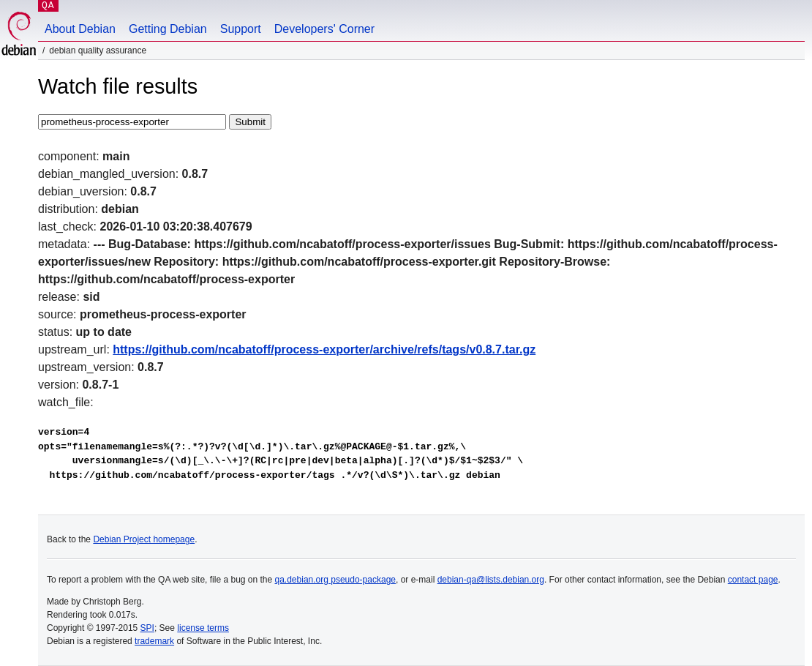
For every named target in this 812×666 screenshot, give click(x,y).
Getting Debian (168, 29)
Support (241, 29)
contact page (753, 580)
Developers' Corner (324, 29)
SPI (147, 628)
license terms (203, 628)
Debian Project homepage (144, 539)
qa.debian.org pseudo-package (335, 580)
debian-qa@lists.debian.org (491, 580)
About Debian (80, 29)
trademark (154, 641)
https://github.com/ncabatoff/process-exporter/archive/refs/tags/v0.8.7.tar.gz (324, 349)
